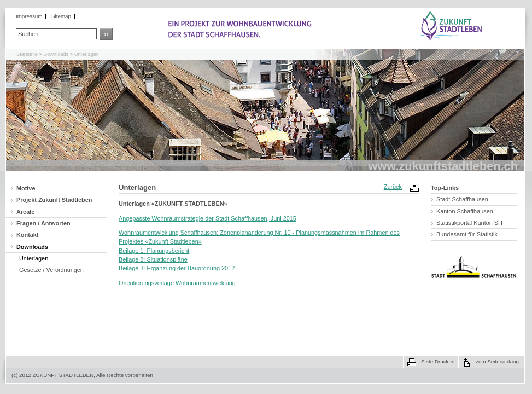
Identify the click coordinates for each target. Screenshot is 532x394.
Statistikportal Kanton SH (469, 223)
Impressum (29, 16)
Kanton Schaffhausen (465, 211)
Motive (26, 188)
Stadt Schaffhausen (462, 199)
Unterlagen (87, 54)
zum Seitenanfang (497, 361)
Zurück (393, 187)
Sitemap (61, 16)
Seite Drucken (438, 361)
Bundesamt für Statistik (467, 234)
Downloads (56, 54)
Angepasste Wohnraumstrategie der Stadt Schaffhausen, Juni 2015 (207, 218)
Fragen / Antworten (43, 223)
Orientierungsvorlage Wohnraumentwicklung (177, 283)
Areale (25, 212)
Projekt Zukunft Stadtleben (54, 200)
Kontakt (27, 235)
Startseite (27, 54)
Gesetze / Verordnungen (51, 270)
